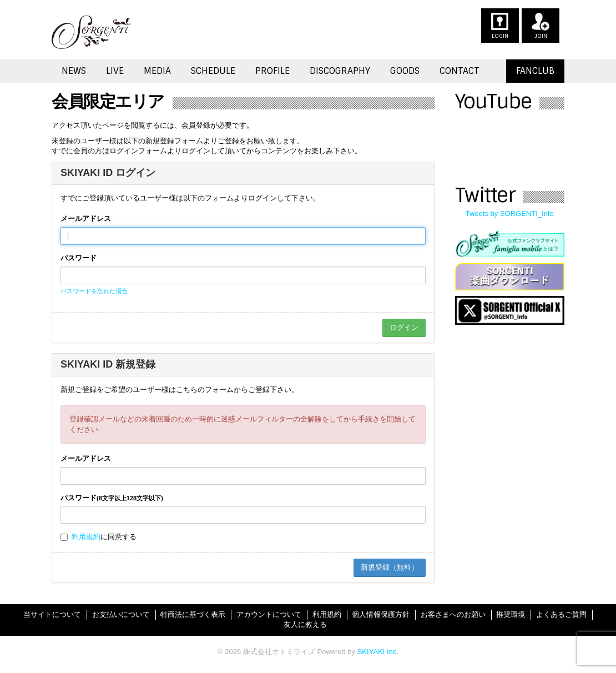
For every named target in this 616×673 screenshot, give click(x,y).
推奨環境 (511, 614)
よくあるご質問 (561, 614)
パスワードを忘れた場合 (94, 291)
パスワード (79, 258)
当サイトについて (52, 614)
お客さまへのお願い (453, 614)
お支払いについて (121, 614)
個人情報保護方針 (381, 614)
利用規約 (86, 537)
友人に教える (305, 624)
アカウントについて (269, 614)
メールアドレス (86, 219)
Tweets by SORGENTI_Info (510, 214)
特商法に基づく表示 (193, 614)
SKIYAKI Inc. (378, 652)
